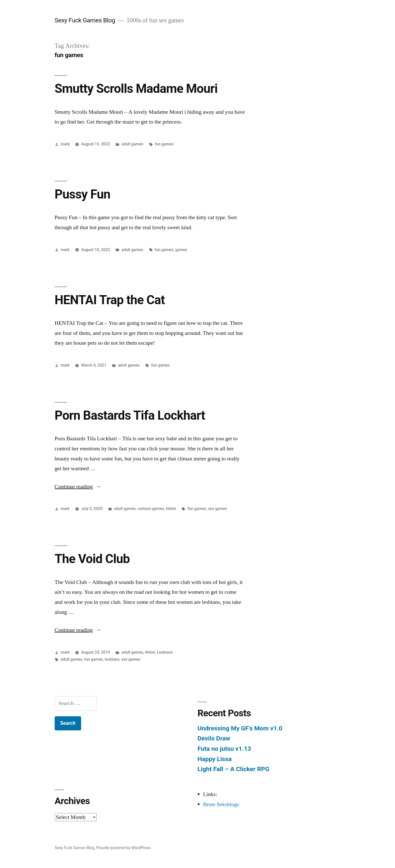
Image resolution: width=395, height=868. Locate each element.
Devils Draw (214, 738)
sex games (218, 509)
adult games (132, 144)
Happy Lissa (215, 759)
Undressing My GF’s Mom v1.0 (240, 728)
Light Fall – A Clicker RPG (233, 769)
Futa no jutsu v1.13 (224, 749)
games (181, 250)
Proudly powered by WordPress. (124, 848)
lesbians (112, 659)
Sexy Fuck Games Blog (85, 20)
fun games (164, 144)
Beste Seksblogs (221, 804)
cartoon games (151, 509)
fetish (171, 509)
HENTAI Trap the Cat (110, 300)
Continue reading (78, 487)
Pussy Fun (83, 194)
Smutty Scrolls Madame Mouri (136, 89)
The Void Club (92, 559)
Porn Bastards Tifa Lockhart (130, 415)
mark (65, 144)
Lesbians (165, 652)
